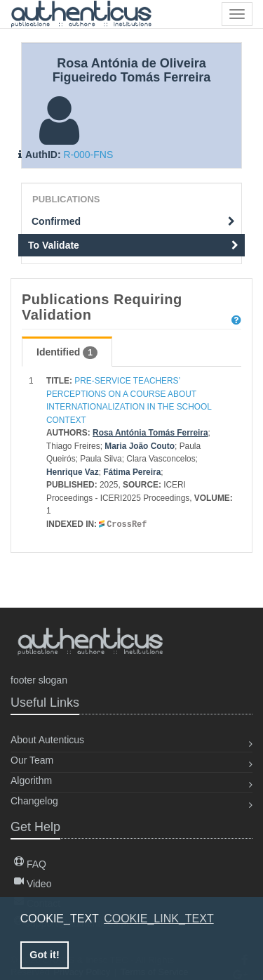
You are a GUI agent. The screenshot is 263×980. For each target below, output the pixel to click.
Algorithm (31, 780)
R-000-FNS (88, 155)
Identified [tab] (67, 353)
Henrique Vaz (73, 472)
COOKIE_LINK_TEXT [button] (159, 919)
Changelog (34, 801)
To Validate (133, 245)
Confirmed (133, 221)
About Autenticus (47, 740)
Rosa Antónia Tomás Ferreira (150, 433)
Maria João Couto (140, 446)
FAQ (30, 864)
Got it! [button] (44, 955)
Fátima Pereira (132, 472)
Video (33, 884)
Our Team (32, 760)
